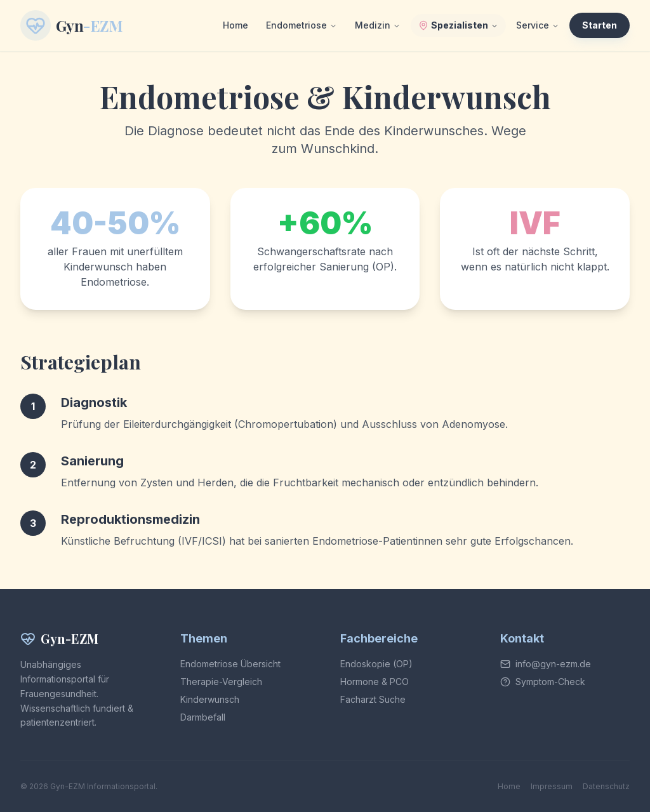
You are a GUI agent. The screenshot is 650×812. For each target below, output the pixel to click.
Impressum (552, 786)
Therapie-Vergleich (221, 682)
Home (235, 25)
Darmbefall (203, 717)
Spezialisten (458, 25)
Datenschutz (606, 786)
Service (538, 25)
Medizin (378, 25)
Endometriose (302, 25)
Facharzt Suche (373, 699)
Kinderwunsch (210, 699)
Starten (600, 25)
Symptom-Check (550, 682)
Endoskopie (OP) (376, 664)
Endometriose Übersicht (230, 664)
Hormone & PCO (375, 682)
